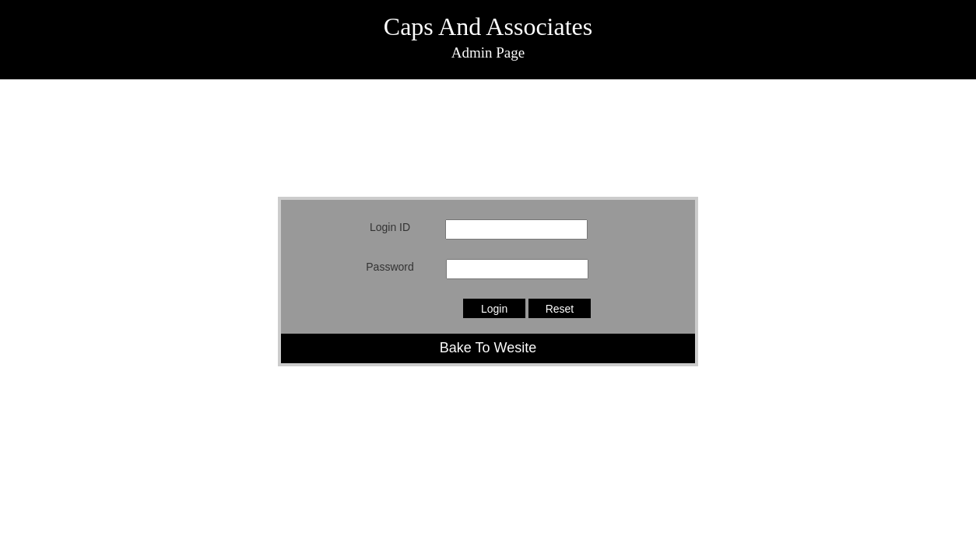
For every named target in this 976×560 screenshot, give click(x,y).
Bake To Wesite (488, 348)
